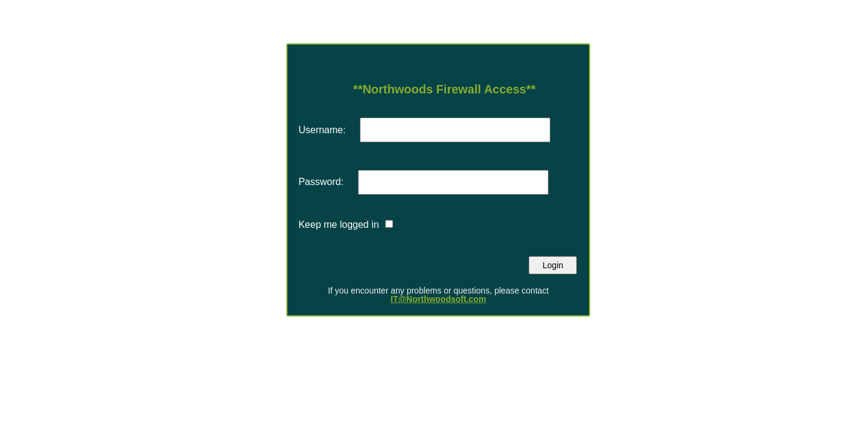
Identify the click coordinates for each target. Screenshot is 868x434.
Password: (321, 182)
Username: (322, 130)
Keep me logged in (338, 225)
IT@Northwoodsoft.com (438, 299)
